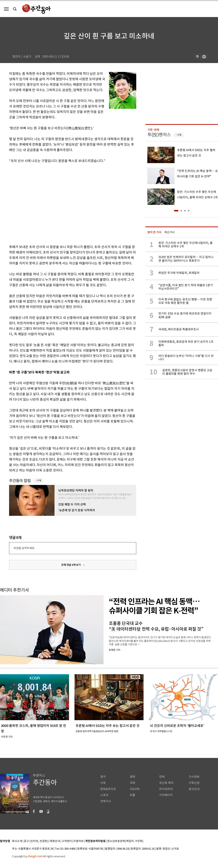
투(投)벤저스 (159, 135)
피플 (132, 795)
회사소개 (17, 841)
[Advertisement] (34, 203)
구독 (39, 481)
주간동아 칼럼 (20, 481)
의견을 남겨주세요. (24, 548)
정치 (103, 777)
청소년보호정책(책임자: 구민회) (125, 841)
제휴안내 (55, 841)
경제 (132, 777)
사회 (103, 783)
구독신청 (194, 783)
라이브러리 (166, 789)
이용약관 (78, 841)
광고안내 (194, 789)
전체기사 (106, 801)
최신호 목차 (166, 783)
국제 (132, 783)
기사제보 (194, 777)
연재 (162, 777)
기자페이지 (166, 795)
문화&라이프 (108, 789)
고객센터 (67, 841)
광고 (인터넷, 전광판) (36, 841)
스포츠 (104, 795)
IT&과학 (135, 789)
